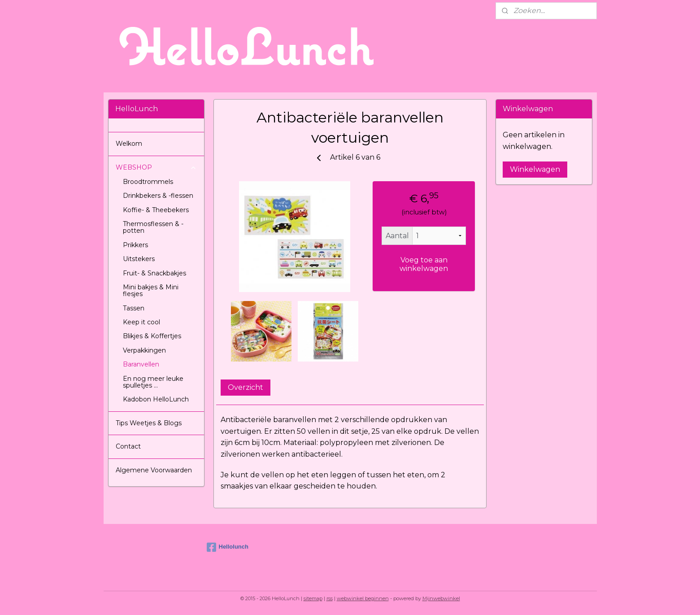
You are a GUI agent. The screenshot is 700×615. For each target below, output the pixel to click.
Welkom (129, 144)
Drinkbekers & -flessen (158, 196)
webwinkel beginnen (363, 598)
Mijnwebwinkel (441, 598)
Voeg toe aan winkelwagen (424, 264)
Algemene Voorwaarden (154, 470)
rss (330, 598)
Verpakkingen (144, 350)
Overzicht (246, 387)
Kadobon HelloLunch (156, 399)
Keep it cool (141, 322)
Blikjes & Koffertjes (152, 336)
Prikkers (135, 245)
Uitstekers (139, 259)
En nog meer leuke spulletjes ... (153, 382)
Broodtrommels (148, 182)
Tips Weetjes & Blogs (149, 423)
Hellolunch (228, 547)
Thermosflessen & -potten (153, 227)
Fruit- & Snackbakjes (154, 273)
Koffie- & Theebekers (156, 210)
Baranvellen (141, 364)
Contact (128, 446)
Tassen (134, 308)
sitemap (313, 598)
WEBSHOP (157, 167)
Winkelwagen (535, 169)
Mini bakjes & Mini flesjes (151, 290)
